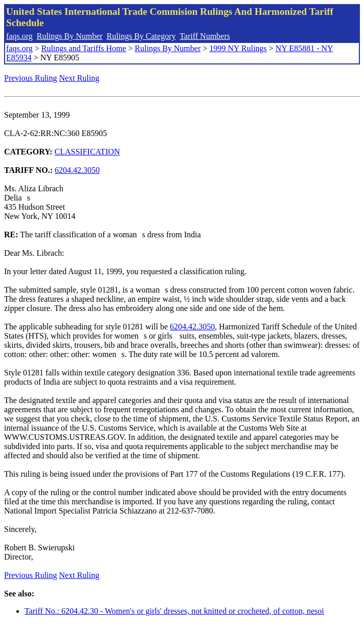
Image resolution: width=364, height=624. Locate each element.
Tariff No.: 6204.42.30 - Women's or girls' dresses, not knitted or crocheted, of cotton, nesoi (174, 611)
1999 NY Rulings (238, 48)
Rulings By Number (70, 36)
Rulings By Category (141, 36)
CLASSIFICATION (87, 152)
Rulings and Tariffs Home (84, 48)
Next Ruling (79, 78)
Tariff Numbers (205, 36)
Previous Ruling (31, 78)
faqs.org (19, 36)
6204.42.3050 (77, 170)
